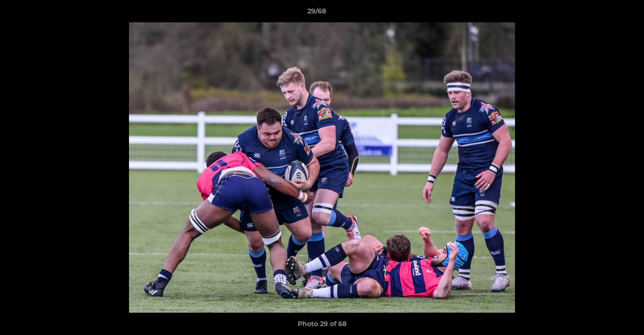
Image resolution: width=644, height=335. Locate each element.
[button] (605, 13)
